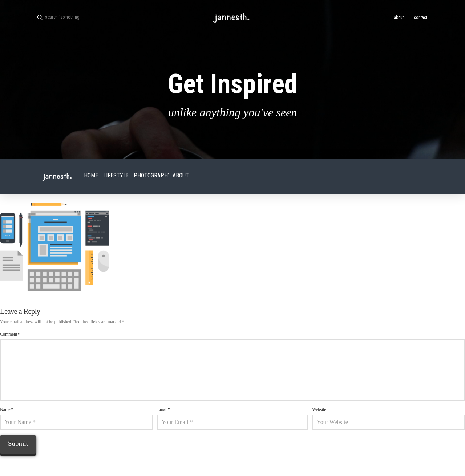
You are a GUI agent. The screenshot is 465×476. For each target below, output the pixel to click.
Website (319, 409)
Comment (10, 334)
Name (7, 409)
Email (164, 409)
